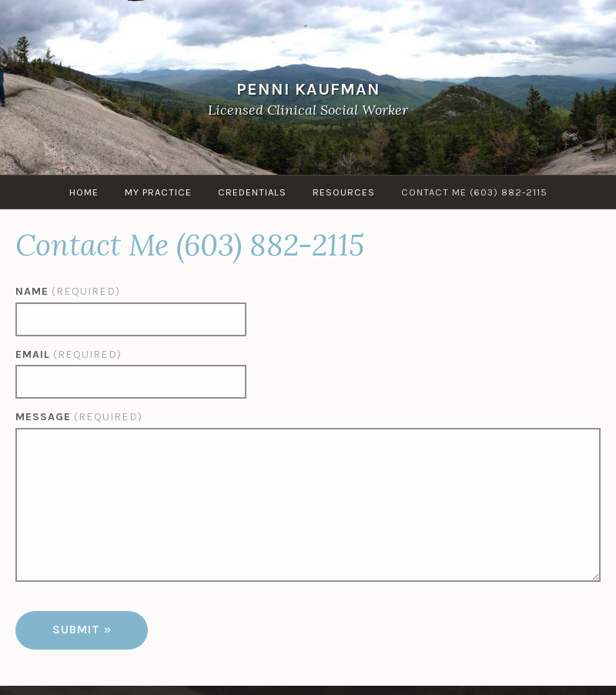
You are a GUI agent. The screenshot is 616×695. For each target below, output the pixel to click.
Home (84, 192)
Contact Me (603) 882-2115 (474, 192)
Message (79, 417)
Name (68, 291)
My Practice (158, 192)
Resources (344, 192)
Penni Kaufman (308, 88)
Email (69, 354)
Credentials (252, 192)
